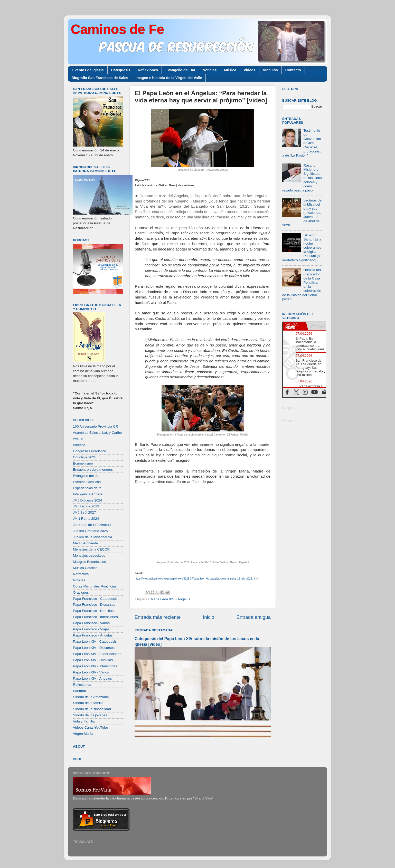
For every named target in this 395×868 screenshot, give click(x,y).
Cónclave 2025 (84, 457)
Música (230, 70)
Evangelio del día (86, 476)
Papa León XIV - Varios (91, 672)
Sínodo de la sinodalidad (92, 709)
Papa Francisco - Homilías (93, 611)
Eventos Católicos (87, 482)
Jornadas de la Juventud (92, 525)
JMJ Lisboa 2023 (86, 506)
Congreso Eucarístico (90, 451)
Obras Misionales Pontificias (95, 586)
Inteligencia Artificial (88, 494)
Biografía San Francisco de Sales (100, 78)
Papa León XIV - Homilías (93, 660)
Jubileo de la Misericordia (92, 537)
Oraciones (81, 592)
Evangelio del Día (180, 70)
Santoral (79, 691)
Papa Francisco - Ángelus (93, 635)
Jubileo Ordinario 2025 (90, 531)
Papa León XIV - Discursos (94, 648)
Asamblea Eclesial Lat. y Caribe (97, 433)
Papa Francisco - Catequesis (95, 599)
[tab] (294, 326)
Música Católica (85, 568)
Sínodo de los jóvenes (90, 715)
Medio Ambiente (85, 543)
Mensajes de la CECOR (91, 549)
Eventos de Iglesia (88, 70)
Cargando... (291, 408)
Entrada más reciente (158, 617)
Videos (250, 70)
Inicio (209, 617)
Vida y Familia (84, 721)
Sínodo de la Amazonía (91, 697)
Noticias (210, 70)
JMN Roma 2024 (86, 519)
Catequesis (121, 70)
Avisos (78, 439)
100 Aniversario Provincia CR (96, 426)
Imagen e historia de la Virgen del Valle (169, 78)
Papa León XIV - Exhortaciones (97, 654)
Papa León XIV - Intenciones (95, 666)
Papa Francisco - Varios (91, 623)
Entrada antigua (254, 617)
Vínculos (270, 70)
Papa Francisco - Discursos (94, 605)
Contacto (293, 70)
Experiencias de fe (87, 488)
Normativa (81, 574)
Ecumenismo (83, 463)
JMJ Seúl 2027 (84, 512)
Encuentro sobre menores (93, 470)
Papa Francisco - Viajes (91, 629)
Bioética (79, 445)
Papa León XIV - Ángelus (171, 599)
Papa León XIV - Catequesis (95, 642)
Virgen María (83, 734)
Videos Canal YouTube (91, 727)
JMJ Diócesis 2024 (87, 500)
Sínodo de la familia (88, 703)
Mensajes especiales (89, 556)
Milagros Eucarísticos (89, 562)
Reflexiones (148, 70)
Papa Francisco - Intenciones (95, 617)
